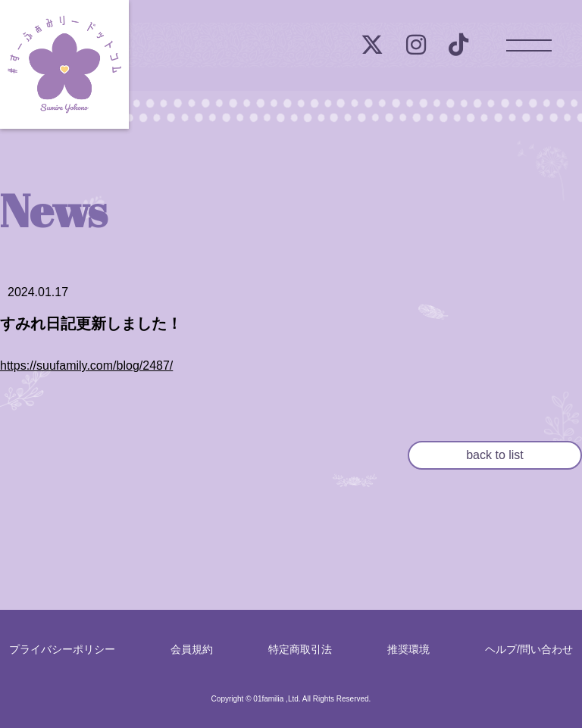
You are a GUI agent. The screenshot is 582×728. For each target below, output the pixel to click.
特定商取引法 (300, 649)
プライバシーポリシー (62, 649)
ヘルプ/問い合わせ (529, 649)
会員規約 (192, 649)
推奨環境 (408, 649)
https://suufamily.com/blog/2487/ (86, 366)
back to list (495, 455)
